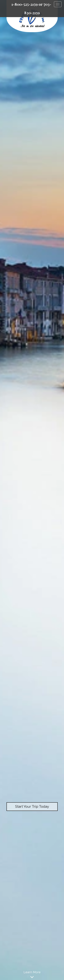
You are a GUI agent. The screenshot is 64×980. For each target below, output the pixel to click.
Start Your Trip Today (32, 806)
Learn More (32, 975)
